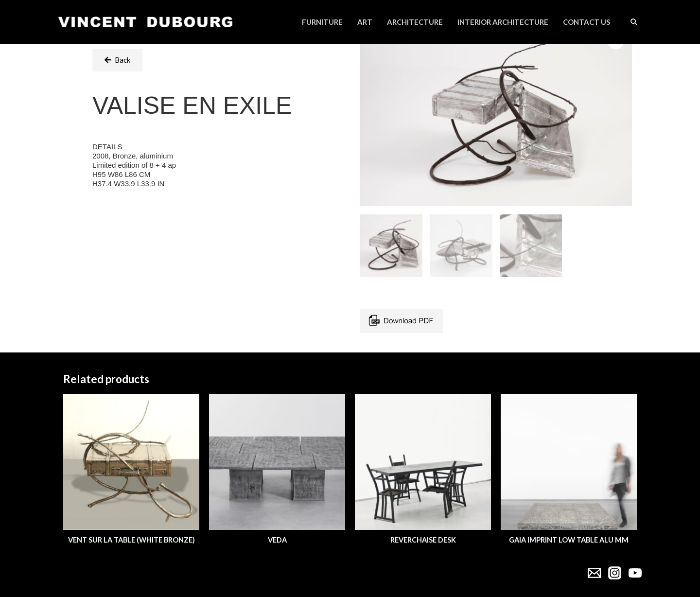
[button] (117, 60)
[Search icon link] (634, 22)
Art (365, 22)
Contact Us (586, 22)
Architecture (415, 22)
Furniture (322, 22)
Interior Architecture (503, 22)
